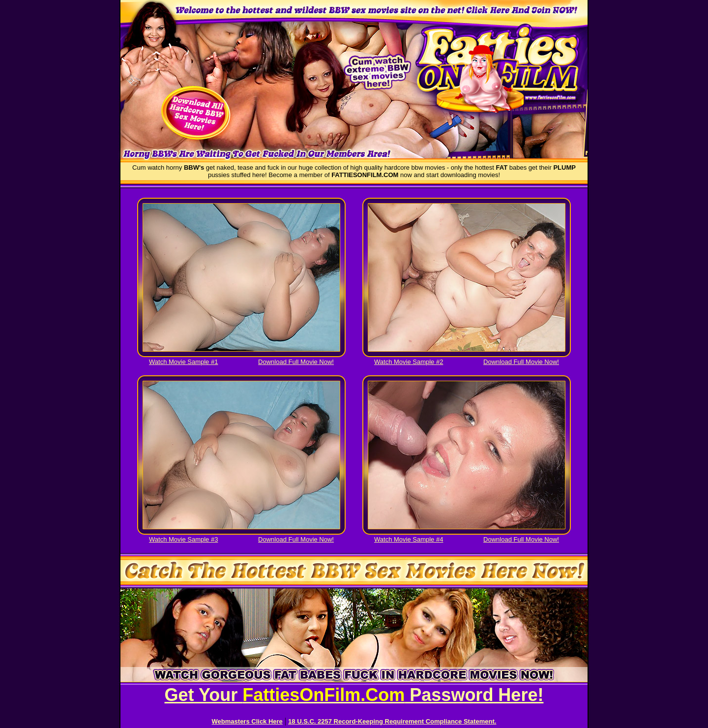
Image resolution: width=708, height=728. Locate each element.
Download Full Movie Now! (296, 362)
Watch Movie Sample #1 (183, 362)
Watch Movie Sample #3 (183, 539)
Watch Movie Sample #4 (409, 539)
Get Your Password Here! (354, 695)
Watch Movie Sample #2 (409, 362)
